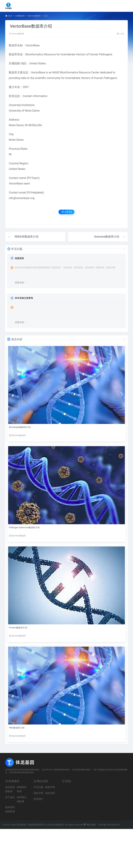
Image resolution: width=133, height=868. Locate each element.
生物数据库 (20, 16)
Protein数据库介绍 (18, 628)
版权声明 (50, 787)
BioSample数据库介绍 (20, 427)
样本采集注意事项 (24, 298)
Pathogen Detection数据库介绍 (24, 528)
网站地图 (89, 825)
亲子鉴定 (10, 797)
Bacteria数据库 (34, 16)
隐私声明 (38, 793)
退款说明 (50, 793)
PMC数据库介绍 (17, 728)
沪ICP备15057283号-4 (109, 825)
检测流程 (19, 258)
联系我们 (38, 799)
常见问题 (38, 787)
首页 (10, 16)
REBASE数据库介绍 (26, 237)
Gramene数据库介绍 (107, 237)
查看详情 (19, 283)
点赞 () (67, 212)
